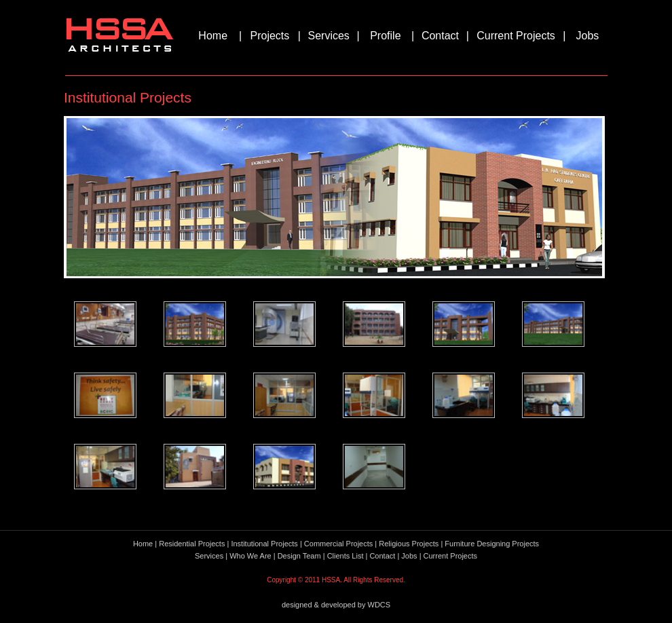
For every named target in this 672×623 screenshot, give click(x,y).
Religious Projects (409, 544)
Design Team (299, 556)
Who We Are (250, 556)
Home (213, 36)
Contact (440, 36)
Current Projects (516, 36)
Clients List (346, 556)
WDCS (379, 605)
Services (329, 36)
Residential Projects (192, 544)
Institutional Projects (264, 544)
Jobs (588, 36)
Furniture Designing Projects (492, 544)
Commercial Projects (338, 544)
